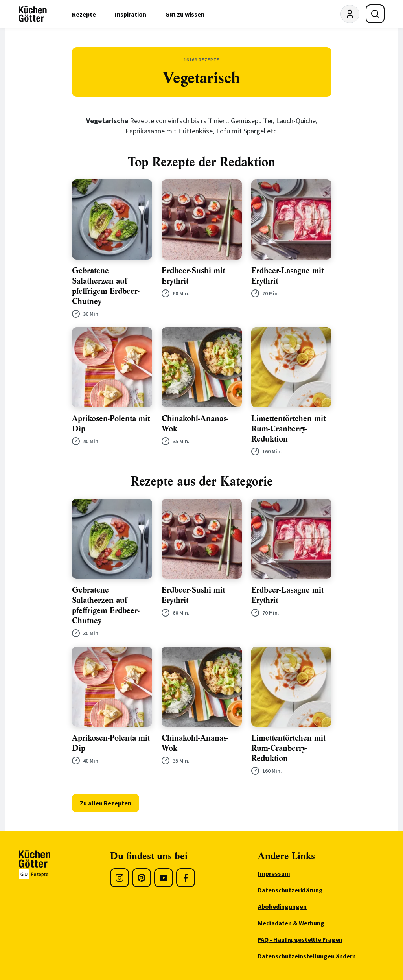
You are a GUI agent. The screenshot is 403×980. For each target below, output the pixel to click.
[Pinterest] (142, 878)
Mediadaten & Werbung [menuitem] (291, 923)
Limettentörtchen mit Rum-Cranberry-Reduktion (288, 429)
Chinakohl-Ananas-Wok (195, 424)
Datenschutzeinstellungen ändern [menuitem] (307, 956)
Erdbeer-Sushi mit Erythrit (193, 276)
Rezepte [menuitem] (84, 14)
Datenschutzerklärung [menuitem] (290, 890)
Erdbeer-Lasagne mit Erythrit (287, 276)
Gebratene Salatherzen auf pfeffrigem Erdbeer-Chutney (106, 286)
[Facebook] (186, 878)
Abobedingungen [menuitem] (282, 906)
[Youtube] (164, 878)
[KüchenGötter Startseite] (33, 14)
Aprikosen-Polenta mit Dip (111, 424)
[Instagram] (120, 878)
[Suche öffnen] (375, 14)
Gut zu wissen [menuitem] (185, 14)
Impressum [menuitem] (274, 873)
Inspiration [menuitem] (131, 14)
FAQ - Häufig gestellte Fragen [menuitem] (300, 939)
